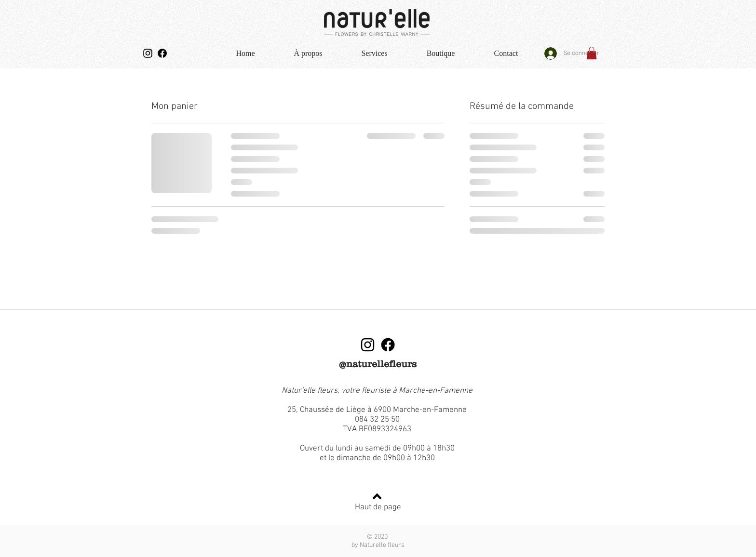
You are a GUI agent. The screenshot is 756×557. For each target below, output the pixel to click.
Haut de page (378, 507)
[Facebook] (162, 53)
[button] (592, 53)
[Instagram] (148, 53)
